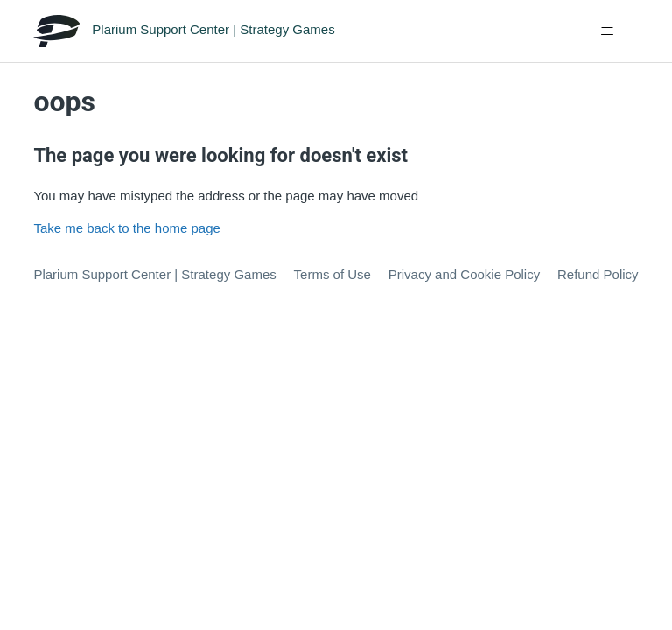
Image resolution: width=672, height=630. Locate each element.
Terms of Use (332, 274)
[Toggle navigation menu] (608, 31)
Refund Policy (598, 274)
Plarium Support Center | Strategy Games (154, 274)
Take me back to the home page (126, 228)
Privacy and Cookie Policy (464, 274)
